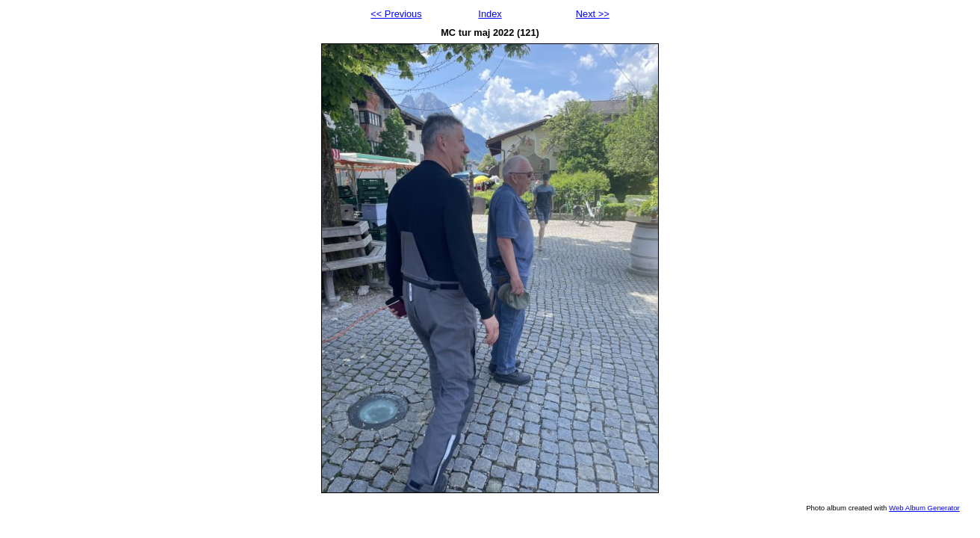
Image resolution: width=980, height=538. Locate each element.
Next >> (593, 14)
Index (490, 14)
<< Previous (396, 14)
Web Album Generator (924, 508)
